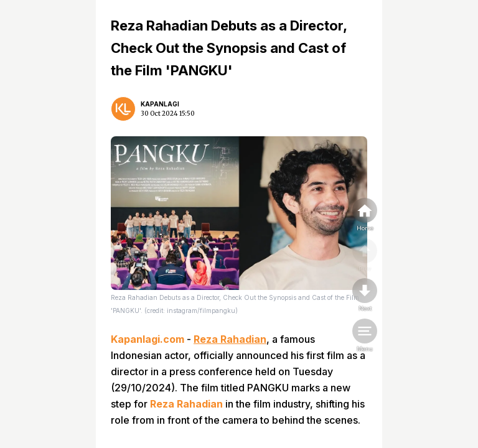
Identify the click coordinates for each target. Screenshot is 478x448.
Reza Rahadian (230, 339)
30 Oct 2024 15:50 (168, 114)
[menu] (365, 336)
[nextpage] (365, 296)
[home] (365, 215)
